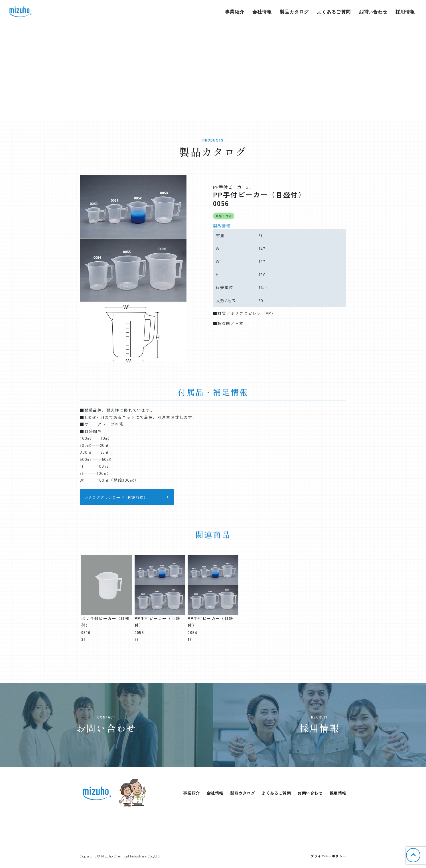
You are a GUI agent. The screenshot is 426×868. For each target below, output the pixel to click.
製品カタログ (294, 12)
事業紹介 (235, 12)
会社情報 (262, 12)
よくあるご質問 (334, 12)
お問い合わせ (373, 12)
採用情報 (405, 12)
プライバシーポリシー (328, 856)
